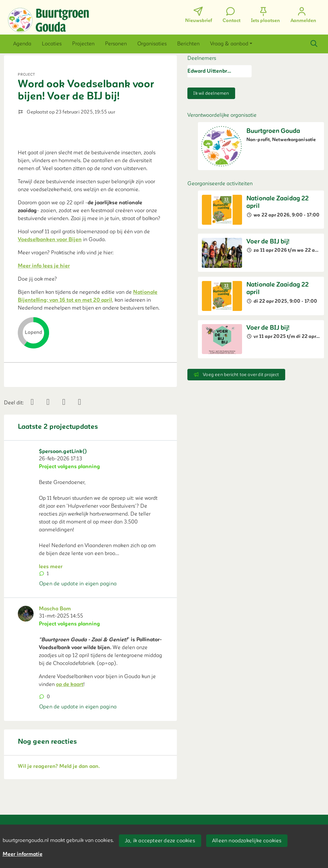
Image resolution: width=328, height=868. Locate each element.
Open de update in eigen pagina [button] (78, 584)
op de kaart (70, 684)
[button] (22, 44)
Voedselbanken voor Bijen (50, 240)
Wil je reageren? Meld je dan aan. (59, 766)
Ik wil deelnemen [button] (211, 93)
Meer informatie (23, 854)
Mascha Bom (55, 609)
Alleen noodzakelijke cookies (247, 841)
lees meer (51, 567)
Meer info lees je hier (44, 266)
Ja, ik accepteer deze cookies (160, 841)
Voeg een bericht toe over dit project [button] (236, 375)
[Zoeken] (314, 44)
